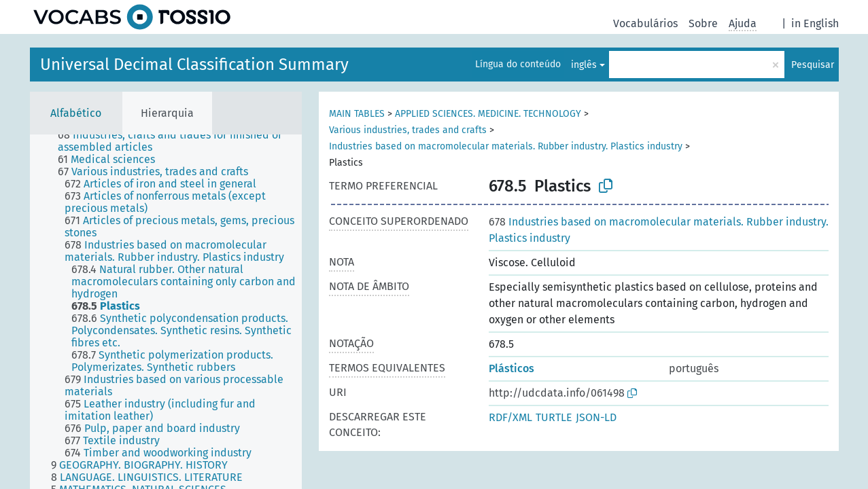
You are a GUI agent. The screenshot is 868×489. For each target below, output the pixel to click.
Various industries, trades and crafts (408, 130)
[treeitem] (186, 141)
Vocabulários (645, 23)
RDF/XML (510, 417)
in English (815, 23)
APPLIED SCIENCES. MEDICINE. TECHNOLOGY (488, 114)
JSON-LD (596, 417)
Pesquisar (813, 65)
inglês (584, 65)
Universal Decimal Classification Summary (194, 65)
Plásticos (511, 368)
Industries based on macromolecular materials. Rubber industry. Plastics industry (506, 146)
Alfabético (76, 113)
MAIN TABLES (357, 114)
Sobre (703, 23)
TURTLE (554, 417)
